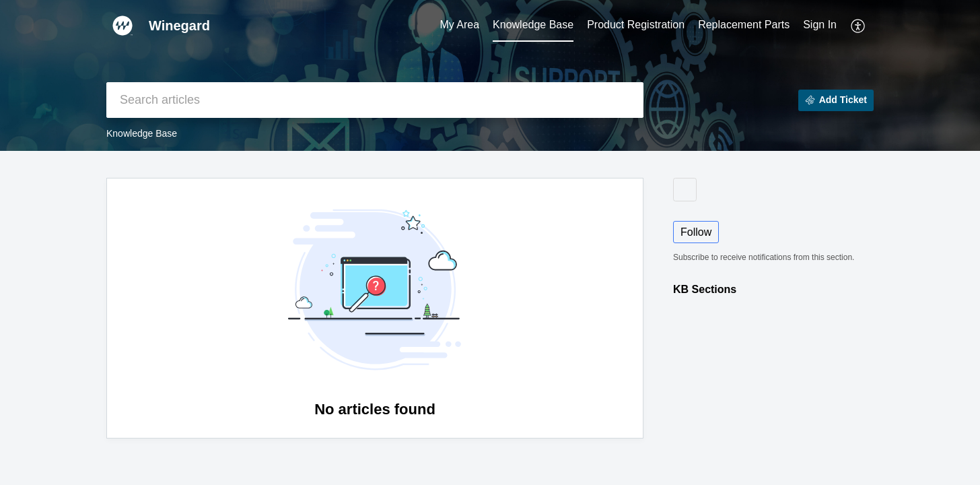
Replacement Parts (744, 25)
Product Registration (636, 25)
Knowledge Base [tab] (533, 25)
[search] (375, 100)
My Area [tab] (459, 25)
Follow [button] (696, 232)
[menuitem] (820, 26)
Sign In (820, 25)
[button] (859, 26)
